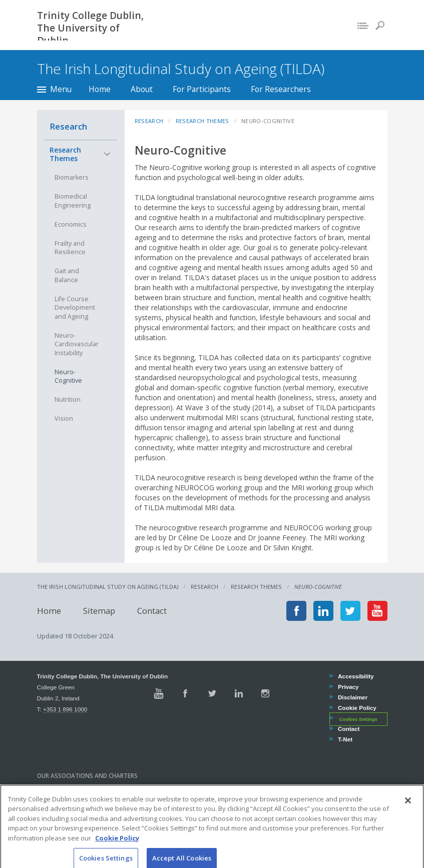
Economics (71, 224)
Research (68, 126)
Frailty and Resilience (70, 248)
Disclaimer (352, 697)
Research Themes (65, 154)
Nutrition (68, 399)
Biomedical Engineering (73, 201)
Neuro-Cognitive (68, 376)
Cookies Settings (358, 719)
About (142, 89)
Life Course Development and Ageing (75, 308)
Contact (152, 611)
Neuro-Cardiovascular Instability (77, 344)
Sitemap (99, 611)
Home (100, 89)
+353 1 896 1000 (65, 709)
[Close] (408, 828)
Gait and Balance (67, 275)
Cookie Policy (357, 708)
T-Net (345, 739)
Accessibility (356, 676)
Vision (64, 418)
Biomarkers (72, 177)
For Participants (202, 89)
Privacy (348, 687)
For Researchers (281, 89)
